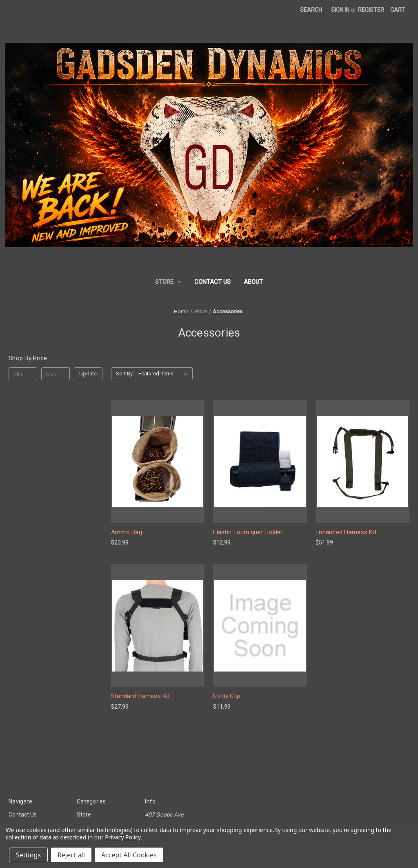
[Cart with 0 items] (398, 10)
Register (371, 10)
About (253, 282)
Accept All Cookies (129, 855)
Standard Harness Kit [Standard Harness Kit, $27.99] (140, 696)
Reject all (71, 855)
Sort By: (125, 374)
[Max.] (56, 374)
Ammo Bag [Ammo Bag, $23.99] (127, 532)
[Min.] (23, 374)
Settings (28, 855)
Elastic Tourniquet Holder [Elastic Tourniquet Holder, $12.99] (248, 532)
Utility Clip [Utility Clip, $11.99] (227, 696)
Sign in (340, 10)
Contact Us (212, 282)
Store (168, 282)
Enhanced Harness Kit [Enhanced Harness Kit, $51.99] (346, 532)
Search (311, 10)
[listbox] (165, 374)
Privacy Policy (123, 837)
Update (88, 374)
